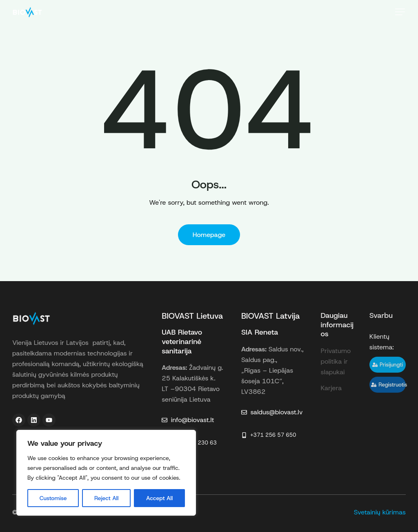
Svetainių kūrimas (380, 512)
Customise (53, 498)
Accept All (159, 498)
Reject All (106, 498)
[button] (400, 12)
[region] (106, 473)
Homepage (209, 235)
